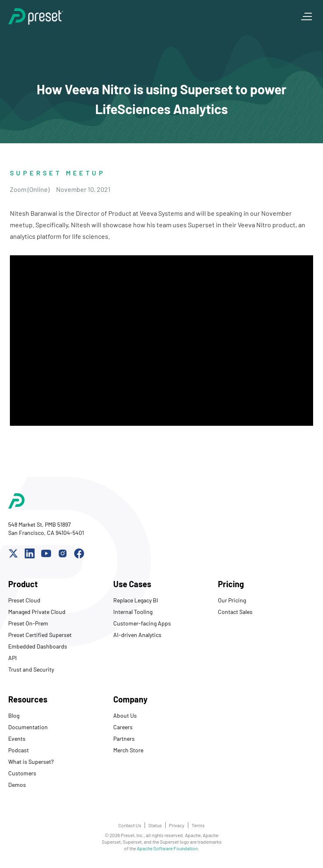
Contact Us (130, 825)
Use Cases (132, 584)
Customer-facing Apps (142, 623)
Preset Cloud (24, 600)
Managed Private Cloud (37, 612)
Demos (17, 785)
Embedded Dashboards (38, 646)
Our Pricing (232, 600)
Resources (28, 699)
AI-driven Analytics (137, 635)
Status (155, 825)
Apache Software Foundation (167, 848)
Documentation (28, 727)
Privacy (177, 825)
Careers (123, 727)
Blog (14, 715)
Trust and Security (31, 669)
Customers (22, 773)
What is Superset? (31, 762)
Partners (124, 738)
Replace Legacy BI (136, 600)
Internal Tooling (133, 612)
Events (17, 738)
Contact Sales (235, 612)
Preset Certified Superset (40, 635)
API (13, 658)
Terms (198, 825)
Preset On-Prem (28, 623)
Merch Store (128, 750)
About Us (125, 715)
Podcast (19, 750)
